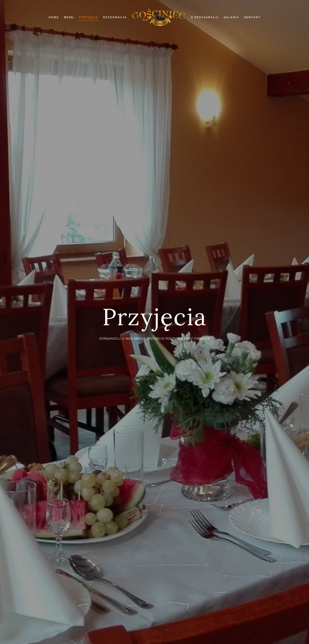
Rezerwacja (115, 17)
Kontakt (252, 17)
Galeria (231, 17)
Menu (69, 17)
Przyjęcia (88, 17)
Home (54, 17)
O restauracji (205, 17)
